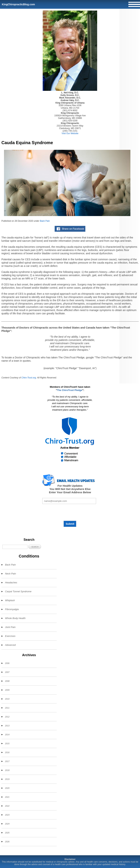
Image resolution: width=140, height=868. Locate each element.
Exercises (10, 636)
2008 (7, 681)
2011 (7, 708)
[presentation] (70, 512)
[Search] (15, 547)
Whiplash (10, 600)
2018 (7, 770)
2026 (7, 842)
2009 (7, 690)
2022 (7, 806)
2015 (7, 744)
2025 (7, 833)
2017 (7, 761)
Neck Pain (11, 574)
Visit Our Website (70, 133)
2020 (7, 788)
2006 (7, 663)
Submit (70, 524)
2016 (7, 752)
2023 (7, 815)
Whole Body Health (15, 618)
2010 (7, 699)
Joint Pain (10, 627)
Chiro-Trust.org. (29, 378)
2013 (7, 726)
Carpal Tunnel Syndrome (18, 591)
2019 (7, 779)
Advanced (10, 645)
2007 (7, 672)
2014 (7, 735)
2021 (7, 797)
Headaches (11, 583)
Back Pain (45, 221)
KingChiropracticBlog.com (18, 4)
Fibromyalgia (12, 609)
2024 (7, 824)
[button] (35, 547)
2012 (7, 717)
